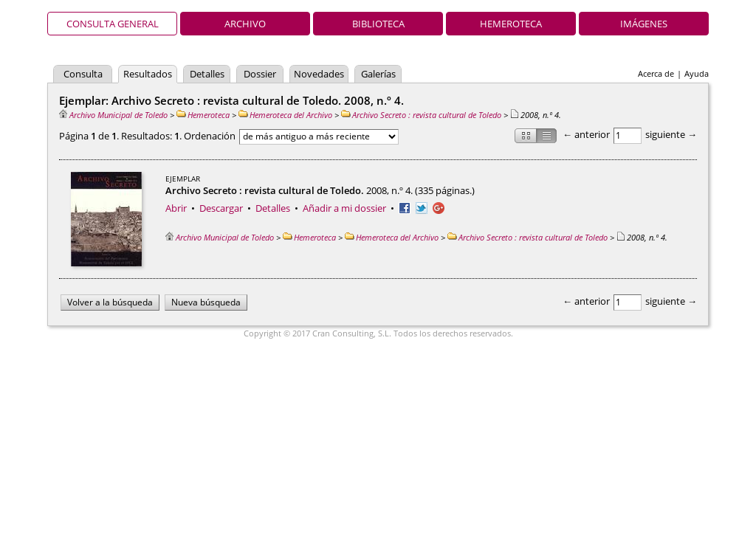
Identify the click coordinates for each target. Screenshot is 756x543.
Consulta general (113, 24)
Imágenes (644, 24)
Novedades (319, 74)
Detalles (207, 74)
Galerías (378, 74)
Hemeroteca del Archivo (285, 115)
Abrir (176, 208)
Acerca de (656, 73)
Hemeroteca (511, 24)
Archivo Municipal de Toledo (113, 115)
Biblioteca (378, 24)
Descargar (221, 208)
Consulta (83, 74)
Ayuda (697, 73)
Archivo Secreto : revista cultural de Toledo (421, 115)
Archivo (245, 24)
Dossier (260, 74)
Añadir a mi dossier (344, 208)
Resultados (148, 74)
